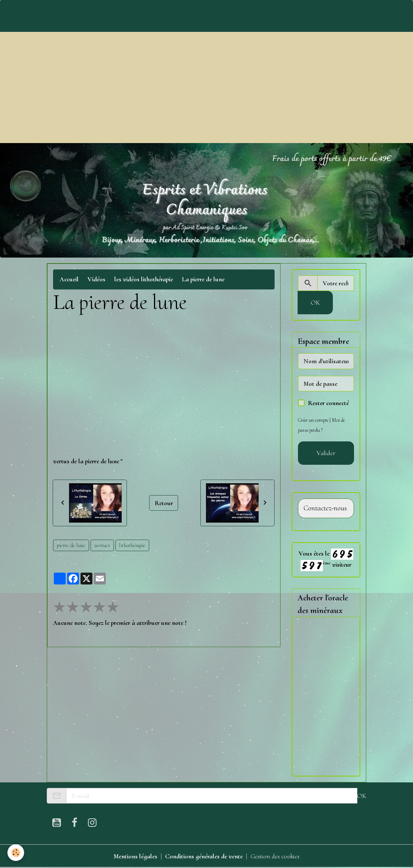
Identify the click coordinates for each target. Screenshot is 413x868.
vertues (102, 545)
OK (315, 302)
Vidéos (96, 279)
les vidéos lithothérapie (144, 279)
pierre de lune (71, 545)
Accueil (69, 279)
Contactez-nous (325, 508)
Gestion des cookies (275, 856)
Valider (326, 453)
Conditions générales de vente (204, 856)
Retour (164, 503)
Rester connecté (328, 403)
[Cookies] (16, 853)
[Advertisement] (206, 87)
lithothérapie (132, 545)
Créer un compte (313, 420)
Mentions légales (135, 856)
